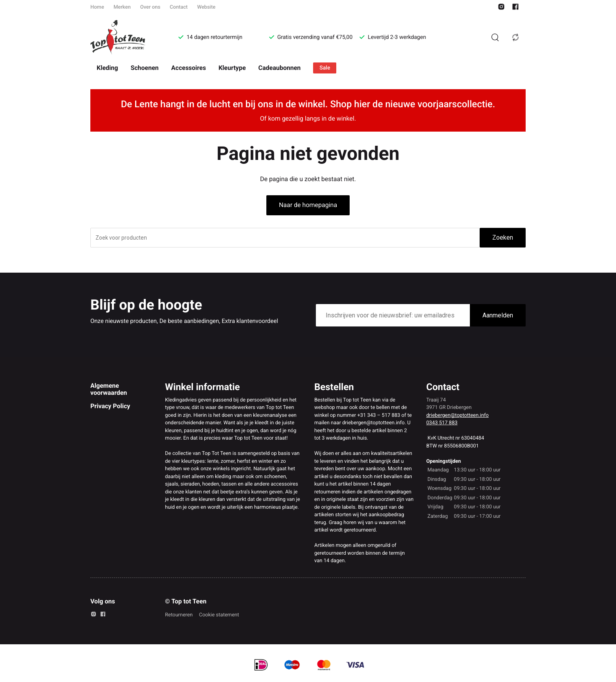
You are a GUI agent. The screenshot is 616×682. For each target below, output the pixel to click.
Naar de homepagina (308, 205)
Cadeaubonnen (280, 68)
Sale (325, 68)
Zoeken (503, 237)
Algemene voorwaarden (109, 389)
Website (206, 7)
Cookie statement (219, 615)
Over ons (150, 7)
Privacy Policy (110, 406)
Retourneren (179, 615)
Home (97, 7)
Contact (179, 7)
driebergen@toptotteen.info (457, 415)
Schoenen (144, 68)
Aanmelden (498, 315)
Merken (122, 7)
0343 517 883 (442, 423)
